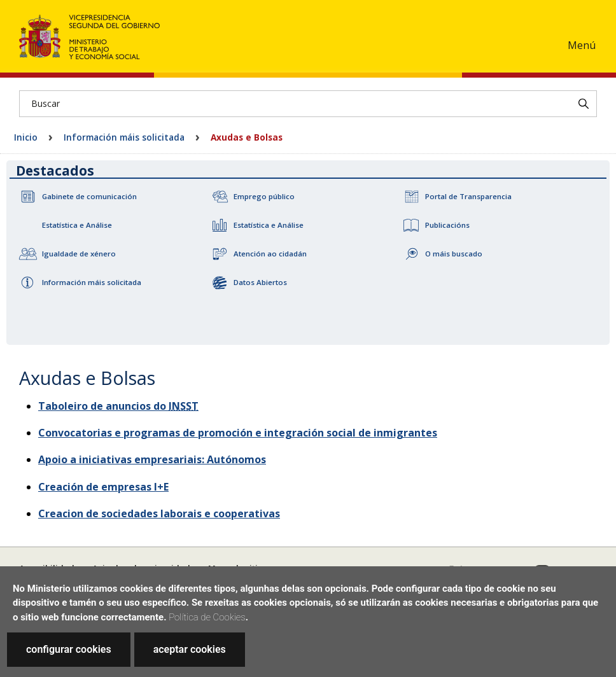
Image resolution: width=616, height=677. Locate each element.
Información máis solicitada (124, 137)
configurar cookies (69, 649)
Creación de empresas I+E (103, 487)
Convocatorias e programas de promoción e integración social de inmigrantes (238, 433)
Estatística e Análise (77, 225)
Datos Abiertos (260, 282)
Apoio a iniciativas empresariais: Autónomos (152, 459)
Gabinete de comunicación (89, 196)
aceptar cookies (190, 649)
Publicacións (447, 225)
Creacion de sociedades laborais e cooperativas (159, 513)
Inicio (26, 137)
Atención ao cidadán (270, 254)
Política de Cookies (207, 617)
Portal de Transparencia (468, 196)
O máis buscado (454, 254)
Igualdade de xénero (79, 254)
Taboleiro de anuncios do (118, 406)
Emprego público (264, 196)
